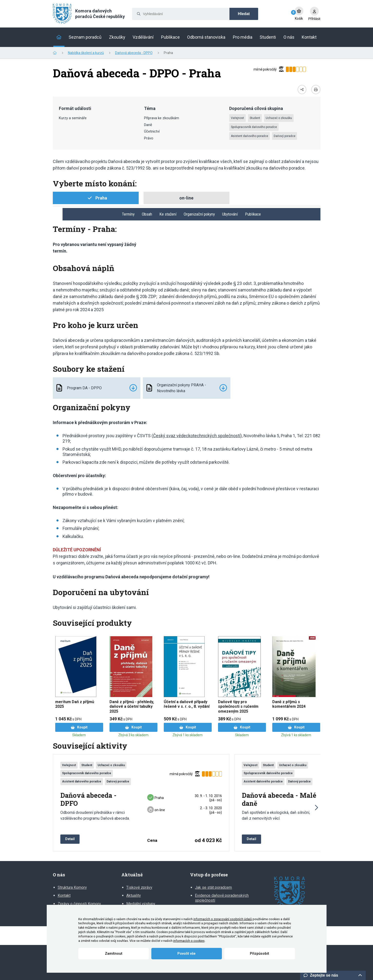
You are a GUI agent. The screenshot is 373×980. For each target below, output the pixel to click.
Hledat (244, 14)
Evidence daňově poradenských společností (222, 898)
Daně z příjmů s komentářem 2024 (289, 704)
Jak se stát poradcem (213, 887)
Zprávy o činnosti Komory (79, 904)
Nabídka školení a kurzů (86, 53)
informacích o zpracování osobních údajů (223, 919)
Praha (155, 798)
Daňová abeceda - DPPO (134, 53)
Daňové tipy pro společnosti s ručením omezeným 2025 (238, 707)
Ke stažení (168, 214)
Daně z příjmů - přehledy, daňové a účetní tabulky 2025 (132, 707)
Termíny (128, 214)
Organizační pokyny (199, 214)
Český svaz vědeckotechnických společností (197, 436)
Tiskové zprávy (139, 887)
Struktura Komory (72, 887)
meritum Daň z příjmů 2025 (75, 704)
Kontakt (64, 895)
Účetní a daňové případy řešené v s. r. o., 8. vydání (187, 704)
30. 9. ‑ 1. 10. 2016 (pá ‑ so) (208, 798)
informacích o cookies (189, 941)
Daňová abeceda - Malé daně (279, 799)
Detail (70, 839)
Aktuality (134, 895)
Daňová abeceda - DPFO (88, 799)
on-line (156, 810)
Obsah (147, 214)
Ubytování (230, 214)
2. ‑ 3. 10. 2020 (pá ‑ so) (211, 810)
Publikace (253, 214)
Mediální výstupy (141, 904)
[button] (316, 808)
